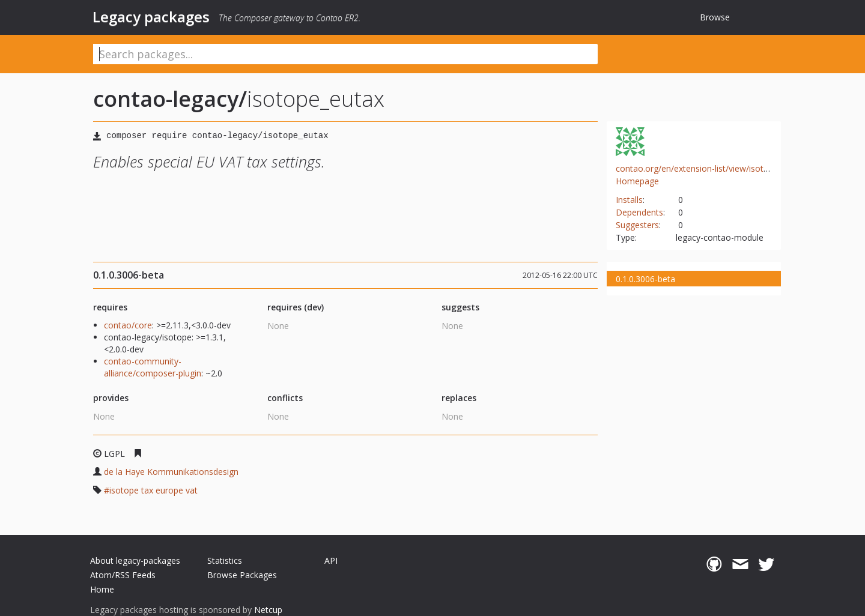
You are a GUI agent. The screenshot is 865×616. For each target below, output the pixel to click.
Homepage (637, 181)
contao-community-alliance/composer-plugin (153, 367)
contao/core (128, 325)
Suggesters (637, 225)
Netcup (268, 610)
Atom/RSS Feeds (123, 575)
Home (102, 589)
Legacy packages (151, 17)
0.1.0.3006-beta (645, 279)
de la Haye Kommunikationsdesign (171, 472)
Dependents (639, 212)
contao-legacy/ (170, 99)
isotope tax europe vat (153, 490)
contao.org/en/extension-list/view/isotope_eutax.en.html (725, 168)
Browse (715, 17)
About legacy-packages (135, 560)
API (331, 560)
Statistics (225, 560)
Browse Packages (242, 575)
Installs (629, 200)
